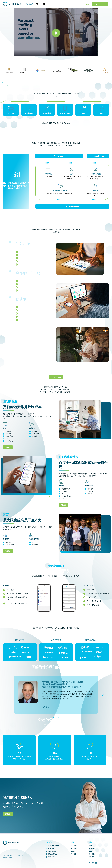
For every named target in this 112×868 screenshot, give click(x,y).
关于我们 (74, 848)
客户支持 (92, 848)
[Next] (103, 695)
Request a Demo (100, 4)
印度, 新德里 (52, 851)
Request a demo (56, 377)
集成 (90, 846)
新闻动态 (74, 851)
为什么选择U (30, 4)
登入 (87, 4)
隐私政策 (92, 857)
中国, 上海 (51, 857)
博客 (90, 851)
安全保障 (92, 854)
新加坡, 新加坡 (53, 854)
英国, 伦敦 (51, 848)
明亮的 (10, 858)
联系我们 (8, 814)
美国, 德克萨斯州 (53, 846)
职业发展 (74, 854)
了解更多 (8, 447)
